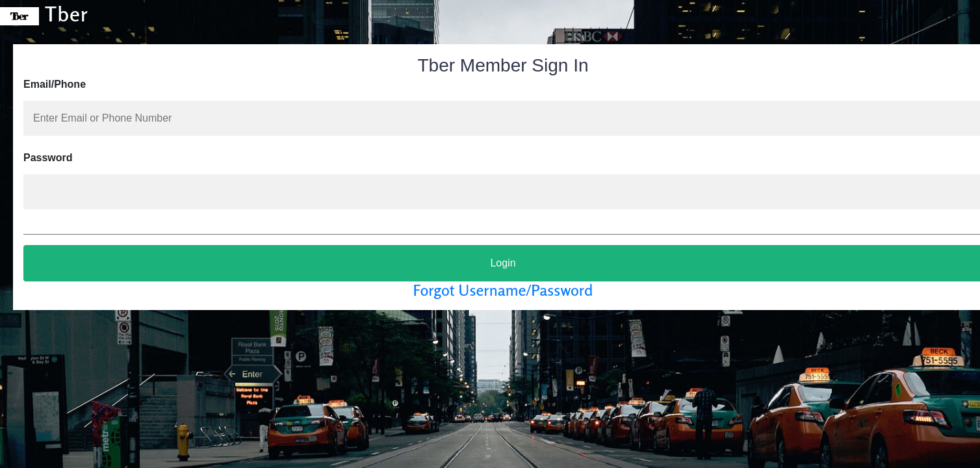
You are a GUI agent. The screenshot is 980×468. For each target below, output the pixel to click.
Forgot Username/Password (503, 290)
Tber (44, 14)
